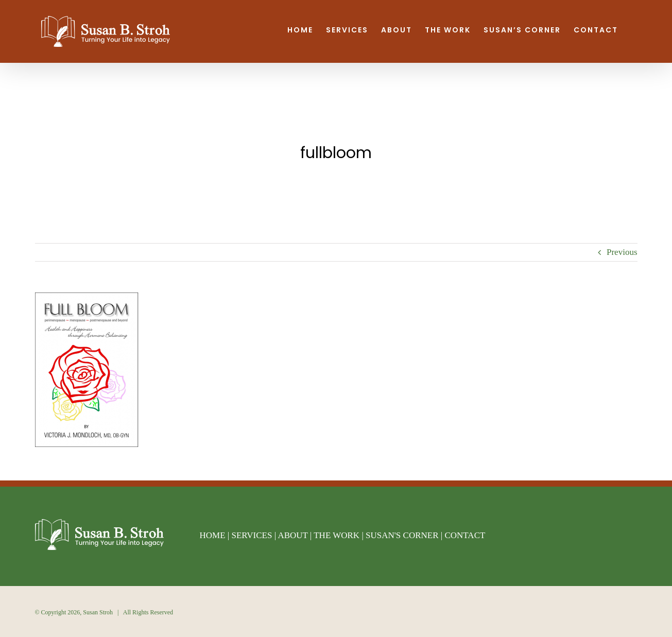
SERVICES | (254, 535)
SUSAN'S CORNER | (405, 535)
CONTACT (465, 535)
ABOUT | (296, 535)
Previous (622, 252)
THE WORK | (340, 535)
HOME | (216, 535)
